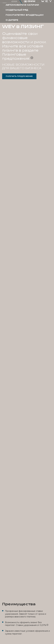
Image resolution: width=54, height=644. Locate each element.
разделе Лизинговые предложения (20, 55)
